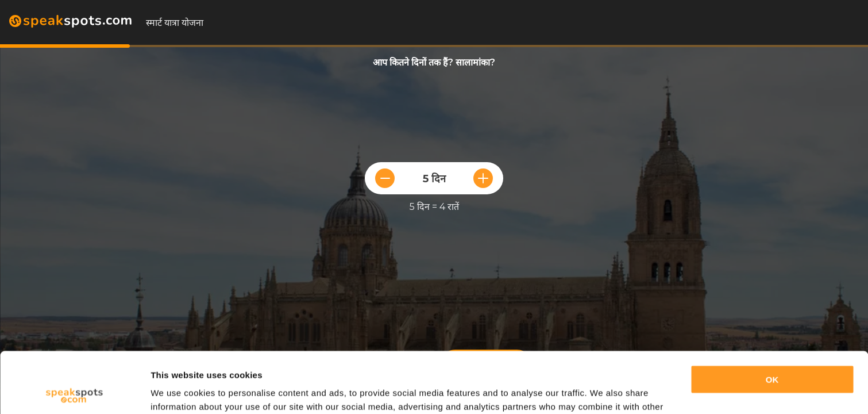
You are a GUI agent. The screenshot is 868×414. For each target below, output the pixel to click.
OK (772, 319)
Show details (177, 391)
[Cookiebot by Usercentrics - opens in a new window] (74, 392)
